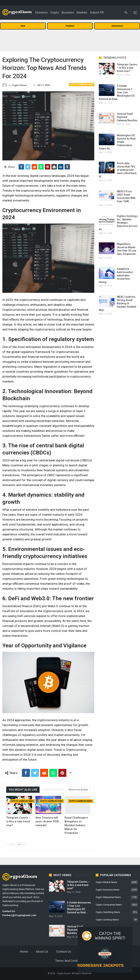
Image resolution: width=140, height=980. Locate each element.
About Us (42, 952)
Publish (70, 26)
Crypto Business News (108, 890)
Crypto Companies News (109, 905)
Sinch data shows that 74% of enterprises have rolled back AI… (118, 170)
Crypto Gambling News (82, 84)
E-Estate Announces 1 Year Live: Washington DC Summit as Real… (117, 92)
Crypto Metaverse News (108, 897)
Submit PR (97, 13)
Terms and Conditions (70, 961)
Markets (82, 13)
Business (68, 13)
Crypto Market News (106, 882)
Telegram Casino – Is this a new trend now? (127, 68)
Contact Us (64, 952)
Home (24, 952)
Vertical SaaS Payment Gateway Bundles (127, 117)
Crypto (55, 13)
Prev (11, 845)
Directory (41, 13)
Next (21, 845)
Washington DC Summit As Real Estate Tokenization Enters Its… (117, 142)
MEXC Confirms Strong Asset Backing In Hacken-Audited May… (117, 303)
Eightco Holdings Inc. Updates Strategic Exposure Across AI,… (118, 223)
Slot (23, 26)
